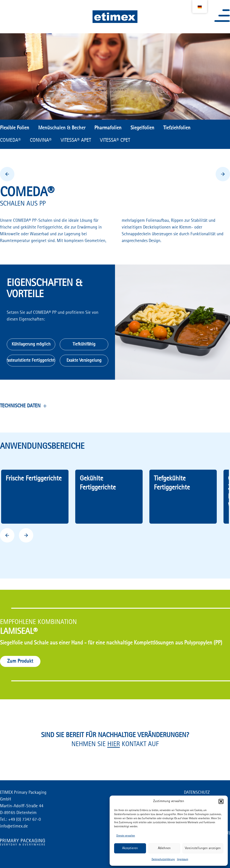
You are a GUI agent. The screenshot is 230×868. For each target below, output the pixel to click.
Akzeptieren (130, 848)
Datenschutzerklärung (163, 859)
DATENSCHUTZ (197, 793)
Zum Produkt (20, 661)
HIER (114, 744)
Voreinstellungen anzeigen (203, 848)
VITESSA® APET (76, 140)
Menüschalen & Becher (62, 128)
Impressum (183, 859)
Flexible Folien (15, 128)
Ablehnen (164, 848)
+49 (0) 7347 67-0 (24, 820)
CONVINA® (41, 140)
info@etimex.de (14, 826)
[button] (221, 801)
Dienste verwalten (126, 836)
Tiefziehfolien (177, 128)
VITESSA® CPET (115, 140)
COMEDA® (10, 140)
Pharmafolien (108, 128)
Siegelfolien (142, 128)
